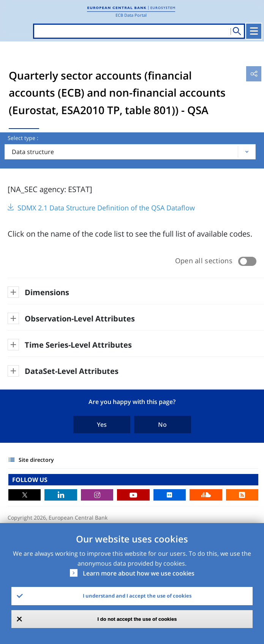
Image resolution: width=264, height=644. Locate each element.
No (162, 425)
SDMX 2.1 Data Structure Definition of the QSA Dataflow (106, 208)
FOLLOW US (30, 480)
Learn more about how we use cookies (139, 573)
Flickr (170, 495)
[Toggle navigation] (254, 31)
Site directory (36, 460)
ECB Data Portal (131, 15)
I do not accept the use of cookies (137, 619)
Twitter (25, 495)
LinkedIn (61, 495)
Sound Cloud (206, 495)
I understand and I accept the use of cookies (137, 596)
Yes (102, 425)
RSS (242, 495)
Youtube (133, 495)
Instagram (97, 495)
